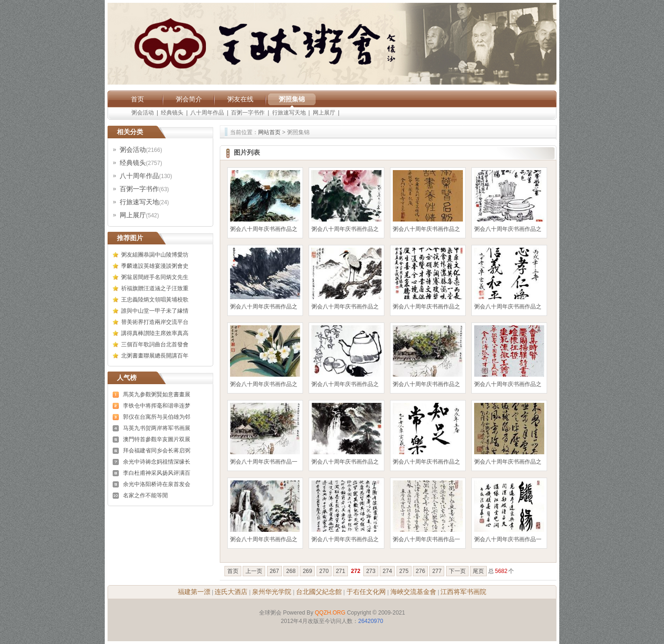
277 (437, 571)
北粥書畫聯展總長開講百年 (155, 356)
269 (307, 571)
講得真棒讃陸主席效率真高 (155, 333)
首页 (137, 99)
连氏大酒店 (231, 592)
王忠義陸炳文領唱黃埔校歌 (155, 300)
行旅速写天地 (289, 113)
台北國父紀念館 (319, 592)
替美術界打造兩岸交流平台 (155, 322)
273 (371, 571)
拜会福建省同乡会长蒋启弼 (157, 451)
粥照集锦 (292, 99)
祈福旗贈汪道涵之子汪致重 (155, 288)
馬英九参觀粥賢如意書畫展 (157, 394)
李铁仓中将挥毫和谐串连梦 (157, 406)
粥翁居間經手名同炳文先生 (155, 277)
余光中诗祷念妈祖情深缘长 (157, 462)
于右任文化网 (366, 592)
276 (420, 571)
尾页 (478, 571)
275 (404, 571)
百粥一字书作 (248, 113)
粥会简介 (189, 99)
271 (340, 571)
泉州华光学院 (272, 592)
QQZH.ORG (330, 613)
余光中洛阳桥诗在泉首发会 (157, 484)
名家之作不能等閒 (145, 495)
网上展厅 (324, 113)
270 (324, 571)
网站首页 (269, 132)
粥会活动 (143, 113)
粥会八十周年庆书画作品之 (264, 229)
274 (387, 571)
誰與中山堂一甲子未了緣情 (155, 311)
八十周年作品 (207, 113)
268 (291, 571)
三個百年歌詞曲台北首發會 (155, 344)
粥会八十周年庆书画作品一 (264, 462)
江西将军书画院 (463, 592)
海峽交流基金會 (413, 592)
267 (274, 571)
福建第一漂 (194, 592)
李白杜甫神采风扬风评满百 (157, 473)
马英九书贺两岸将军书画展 (157, 428)
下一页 (457, 571)
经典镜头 (172, 113)
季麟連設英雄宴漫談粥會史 (155, 266)
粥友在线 (240, 99)
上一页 (254, 571)
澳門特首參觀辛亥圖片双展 (157, 439)
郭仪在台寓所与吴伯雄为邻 (157, 417)
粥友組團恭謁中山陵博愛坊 (155, 255)
